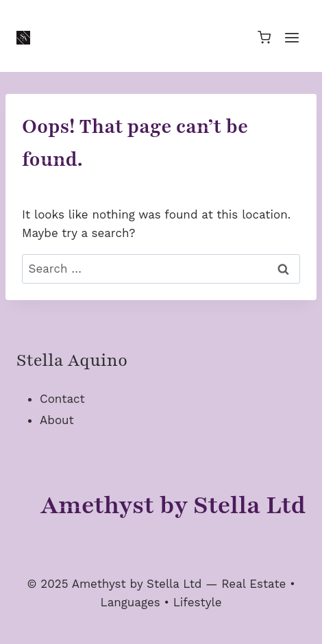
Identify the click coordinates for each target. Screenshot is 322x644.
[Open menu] (292, 37)
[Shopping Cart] (264, 37)
